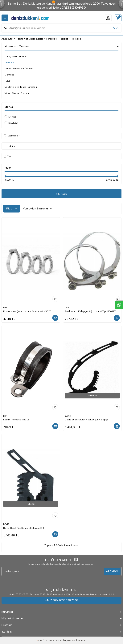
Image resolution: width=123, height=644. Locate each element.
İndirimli (10, 146)
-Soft (41, 640)
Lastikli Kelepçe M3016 (16, 420)
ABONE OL (112, 571)
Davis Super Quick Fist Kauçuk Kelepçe (87, 420)
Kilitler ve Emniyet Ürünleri (19, 69)
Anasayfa (7, 39)
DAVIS (11, 123)
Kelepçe (9, 62)
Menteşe (9, 75)
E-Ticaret (50, 640)
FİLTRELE (62, 194)
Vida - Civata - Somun (17, 93)
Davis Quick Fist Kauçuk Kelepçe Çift (24, 528)
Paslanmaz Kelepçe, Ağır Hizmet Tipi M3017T (90, 311)
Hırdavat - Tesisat (57, 39)
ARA (116, 28)
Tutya (8, 81)
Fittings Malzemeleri (16, 56)
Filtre (12, 208)
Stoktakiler (11, 136)
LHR (10, 117)
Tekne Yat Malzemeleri (29, 39)
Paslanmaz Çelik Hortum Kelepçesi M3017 (27, 311)
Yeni (8, 156)
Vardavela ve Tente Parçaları (21, 87)
